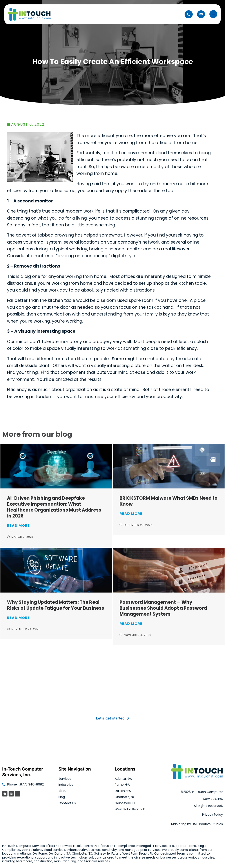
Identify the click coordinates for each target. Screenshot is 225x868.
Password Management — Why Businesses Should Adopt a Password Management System (163, 608)
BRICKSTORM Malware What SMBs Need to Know (169, 501)
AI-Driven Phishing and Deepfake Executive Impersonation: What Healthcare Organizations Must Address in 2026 (54, 507)
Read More (18, 526)
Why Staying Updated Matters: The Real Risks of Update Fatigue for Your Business (56, 605)
